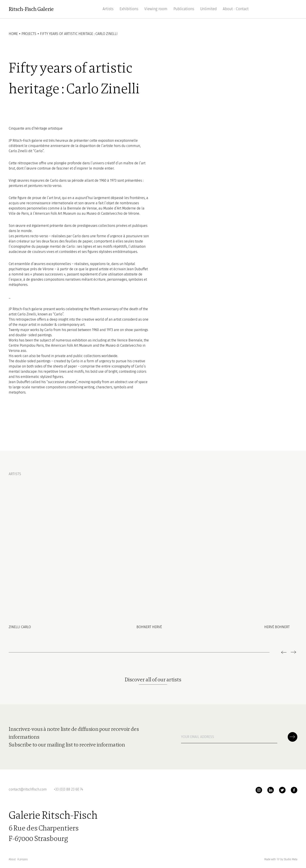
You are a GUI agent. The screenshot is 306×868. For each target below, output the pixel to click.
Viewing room (156, 9)
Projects (29, 34)
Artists (108, 9)
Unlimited (208, 9)
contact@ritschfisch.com (28, 789)
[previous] (284, 652)
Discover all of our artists (153, 679)
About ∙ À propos (18, 859)
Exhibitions (129, 9)
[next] (293, 652)
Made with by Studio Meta (281, 859)
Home (13, 34)
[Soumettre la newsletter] (293, 737)
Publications (184, 9)
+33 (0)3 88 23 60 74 (68, 789)
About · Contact (236, 9)
